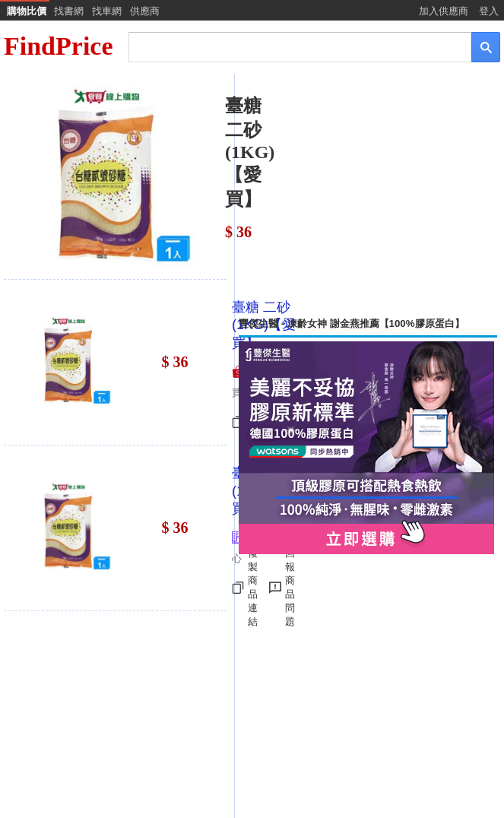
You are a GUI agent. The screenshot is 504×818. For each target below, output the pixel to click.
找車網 (107, 11)
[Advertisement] (368, 195)
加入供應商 (444, 11)
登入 (489, 11)
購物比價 (27, 11)
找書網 (69, 11)
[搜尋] (290, 46)
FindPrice (59, 46)
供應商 (145, 11)
